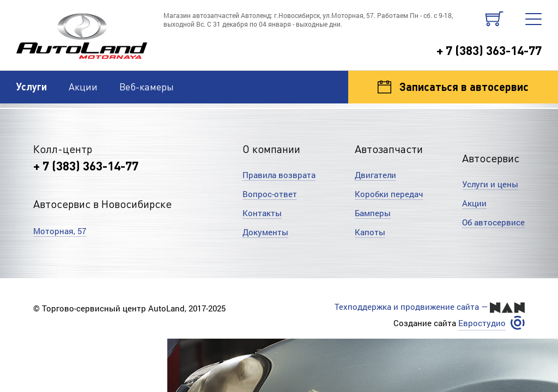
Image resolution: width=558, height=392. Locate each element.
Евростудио (482, 323)
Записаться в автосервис (453, 87)
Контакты (262, 213)
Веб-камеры (147, 86)
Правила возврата (279, 175)
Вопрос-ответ (270, 194)
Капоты (370, 232)
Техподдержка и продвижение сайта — (430, 307)
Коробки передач (389, 194)
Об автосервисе (493, 222)
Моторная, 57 (60, 231)
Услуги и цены (490, 184)
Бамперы (373, 213)
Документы (265, 232)
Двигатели (375, 175)
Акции (83, 86)
